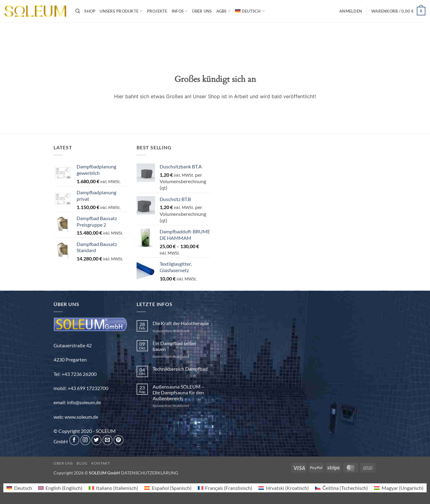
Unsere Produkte (121, 11)
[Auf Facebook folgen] (74, 440)
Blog (82, 463)
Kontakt (101, 463)
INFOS (180, 11)
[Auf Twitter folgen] (96, 440)
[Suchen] (78, 11)
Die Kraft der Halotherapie (181, 323)
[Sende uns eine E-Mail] (107, 440)
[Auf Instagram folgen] (85, 440)
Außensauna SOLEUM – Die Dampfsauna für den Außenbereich (178, 392)
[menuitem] (250, 11)
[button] (351, 11)
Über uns (202, 11)
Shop (90, 11)
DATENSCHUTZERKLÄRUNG (149, 473)
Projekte (157, 11)
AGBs (223, 11)
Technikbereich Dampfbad (180, 369)
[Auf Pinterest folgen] (119, 440)
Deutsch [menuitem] (23, 488)
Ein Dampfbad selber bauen (175, 346)
